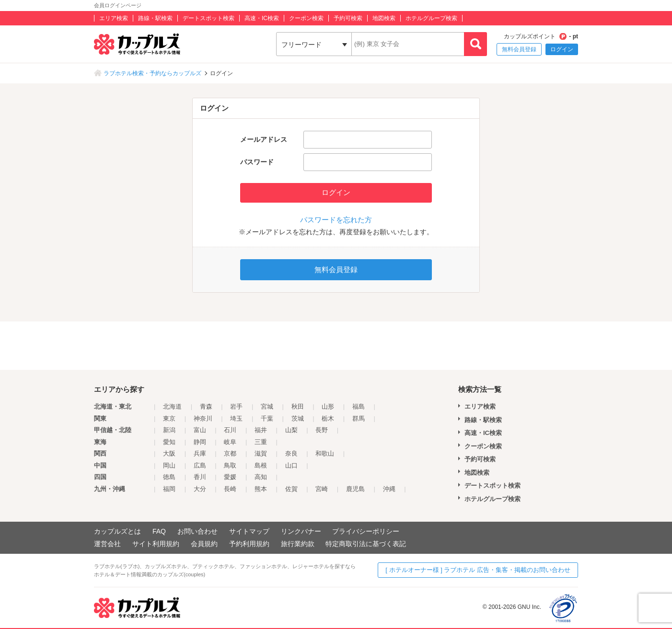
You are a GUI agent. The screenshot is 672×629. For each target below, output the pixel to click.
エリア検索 (114, 18)
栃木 (328, 418)
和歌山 (325, 453)
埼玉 (236, 418)
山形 (328, 406)
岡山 (169, 465)
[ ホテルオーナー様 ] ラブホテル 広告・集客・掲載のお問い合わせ (478, 570)
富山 (200, 430)
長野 (322, 430)
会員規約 (204, 544)
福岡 (169, 489)
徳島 (169, 477)
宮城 (267, 406)
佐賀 (291, 489)
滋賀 (261, 453)
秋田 (298, 406)
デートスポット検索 (209, 18)
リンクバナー (301, 531)
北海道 (172, 406)
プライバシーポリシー (366, 531)
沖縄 (389, 489)
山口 (291, 465)
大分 (200, 489)
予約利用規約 (249, 544)
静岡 (200, 442)
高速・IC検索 (262, 18)
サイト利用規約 (156, 544)
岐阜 (230, 442)
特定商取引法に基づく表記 (366, 544)
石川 (230, 430)
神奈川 (203, 418)
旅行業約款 (298, 544)
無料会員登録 (519, 49)
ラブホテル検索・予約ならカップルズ (152, 73)
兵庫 (200, 453)
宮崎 (322, 489)
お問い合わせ (197, 531)
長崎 (230, 489)
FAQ (159, 531)
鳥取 (230, 465)
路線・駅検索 (155, 18)
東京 (169, 418)
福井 (261, 430)
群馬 (359, 418)
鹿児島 (355, 489)
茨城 (298, 418)
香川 (200, 477)
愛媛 (230, 477)
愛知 (169, 442)
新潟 (169, 430)
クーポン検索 (306, 18)
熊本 (261, 489)
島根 (261, 465)
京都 (230, 453)
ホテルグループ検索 (431, 18)
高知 (261, 477)
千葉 (267, 418)
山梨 (291, 430)
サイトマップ (249, 531)
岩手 (236, 406)
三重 (261, 442)
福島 (359, 406)
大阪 (169, 453)
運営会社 (107, 544)
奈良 (291, 453)
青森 (206, 406)
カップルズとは (117, 531)
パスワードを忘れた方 (336, 220)
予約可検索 (348, 18)
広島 (200, 465)
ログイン (562, 49)
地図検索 (384, 18)
